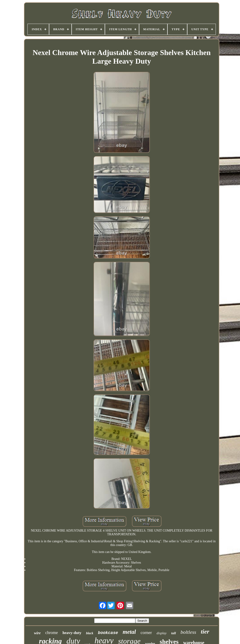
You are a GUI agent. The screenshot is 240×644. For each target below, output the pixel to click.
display (162, 633)
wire (37, 633)
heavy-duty (72, 633)
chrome (52, 633)
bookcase (108, 633)
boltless (188, 632)
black (90, 633)
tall (173, 633)
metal (129, 632)
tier (205, 632)
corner (146, 633)
